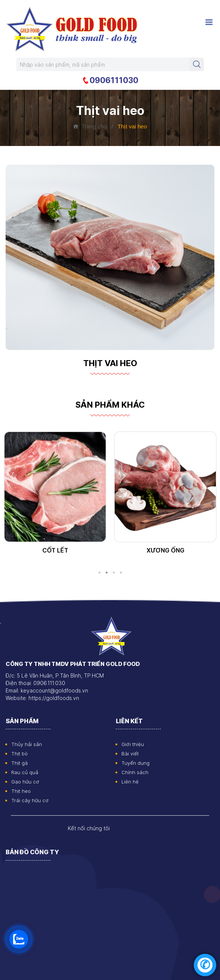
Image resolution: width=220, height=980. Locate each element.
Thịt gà (19, 763)
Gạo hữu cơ (25, 782)
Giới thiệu (133, 744)
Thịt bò (19, 754)
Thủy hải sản (27, 744)
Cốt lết (165, 550)
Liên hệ (130, 782)
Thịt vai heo (55, 550)
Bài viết (130, 754)
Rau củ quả (25, 772)
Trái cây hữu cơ (30, 800)
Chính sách (135, 772)
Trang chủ (90, 126)
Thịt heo (21, 791)
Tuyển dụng (135, 763)
